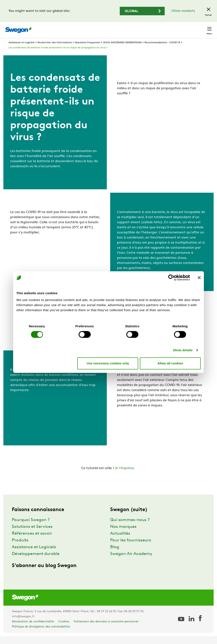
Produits (20, 548)
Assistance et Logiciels (22, 50)
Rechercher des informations (55, 50)
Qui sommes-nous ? (130, 528)
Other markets (183, 11)
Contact (202, 28)
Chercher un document (134, 28)
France (182, 28)
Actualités (120, 541)
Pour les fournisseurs (131, 548)
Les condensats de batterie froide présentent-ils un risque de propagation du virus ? (58, 56)
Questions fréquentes (88, 50)
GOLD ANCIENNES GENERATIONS (122, 50)
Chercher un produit (92, 28)
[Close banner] (199, 278)
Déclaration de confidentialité (33, 629)
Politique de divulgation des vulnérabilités (41, 635)
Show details (183, 350)
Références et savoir (32, 541)
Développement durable (36, 562)
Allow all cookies (170, 363)
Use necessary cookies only (108, 363)
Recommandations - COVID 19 (162, 50)
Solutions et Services (32, 535)
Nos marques (123, 535)
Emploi (164, 28)
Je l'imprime (124, 476)
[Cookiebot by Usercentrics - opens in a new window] (171, 278)
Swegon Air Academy (131, 562)
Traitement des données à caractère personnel (106, 629)
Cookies (64, 629)
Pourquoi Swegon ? (31, 528)
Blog (115, 555)
